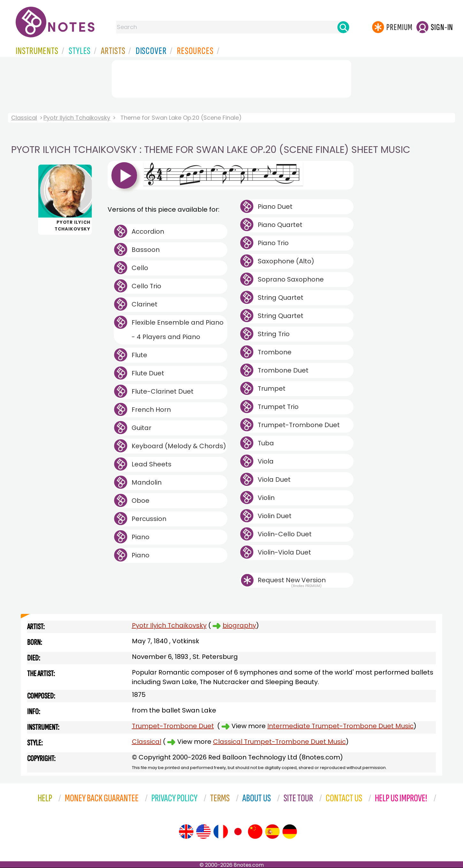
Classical (24, 118)
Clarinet (144, 304)
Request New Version (292, 580)
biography (239, 625)
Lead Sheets (152, 464)
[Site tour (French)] (221, 832)
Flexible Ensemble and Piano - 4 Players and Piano (178, 330)
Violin (266, 498)
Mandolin (147, 482)
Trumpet (272, 389)
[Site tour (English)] (186, 832)
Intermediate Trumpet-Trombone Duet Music (340, 726)
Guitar (141, 428)
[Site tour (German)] (290, 832)
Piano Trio (273, 243)
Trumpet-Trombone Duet (299, 425)
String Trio (274, 334)
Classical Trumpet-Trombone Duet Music (279, 742)
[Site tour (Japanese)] (238, 832)
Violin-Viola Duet (284, 552)
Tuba (266, 443)
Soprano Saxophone (291, 279)
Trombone (275, 352)
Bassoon (146, 250)
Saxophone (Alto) (286, 261)
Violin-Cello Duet (285, 534)
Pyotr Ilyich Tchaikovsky (77, 118)
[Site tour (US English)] (203, 832)
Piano (140, 537)
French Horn (151, 410)
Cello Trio (146, 286)
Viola (266, 461)
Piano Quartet (280, 225)
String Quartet (281, 298)
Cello (140, 268)
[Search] (343, 27)
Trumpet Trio (278, 407)
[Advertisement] (231, 78)
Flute (139, 355)
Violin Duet (275, 516)
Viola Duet (274, 479)
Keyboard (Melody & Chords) (179, 446)
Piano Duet (275, 207)
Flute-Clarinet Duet (163, 391)
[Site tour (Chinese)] (255, 832)
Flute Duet (148, 373)
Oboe (140, 501)
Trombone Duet (283, 370)
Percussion (149, 519)
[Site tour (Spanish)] (272, 832)
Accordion (148, 231)
